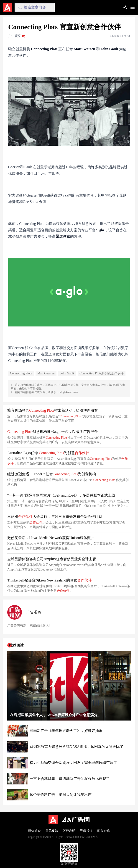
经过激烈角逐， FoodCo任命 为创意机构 (52, 474)
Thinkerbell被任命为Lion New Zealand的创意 (50, 580)
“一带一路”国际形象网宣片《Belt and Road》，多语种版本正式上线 (61, 495)
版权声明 (69, 831)
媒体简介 (34, 831)
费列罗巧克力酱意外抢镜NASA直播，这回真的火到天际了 (77, 747)
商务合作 (104, 831)
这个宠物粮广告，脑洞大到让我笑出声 (61, 795)
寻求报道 (86, 831)
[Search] (35, 7)
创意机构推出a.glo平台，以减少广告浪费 (52, 432)
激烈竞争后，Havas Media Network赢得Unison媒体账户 (51, 538)
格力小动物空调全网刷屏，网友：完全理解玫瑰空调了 (73, 763)
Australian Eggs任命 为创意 (48, 453)
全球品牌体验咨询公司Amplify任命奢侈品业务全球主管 (52, 559)
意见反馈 (52, 831)
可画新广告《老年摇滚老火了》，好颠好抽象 (66, 731)
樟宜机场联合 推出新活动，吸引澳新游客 (53, 410)
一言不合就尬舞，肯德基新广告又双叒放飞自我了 (70, 779)
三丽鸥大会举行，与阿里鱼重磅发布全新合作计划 (55, 517)
